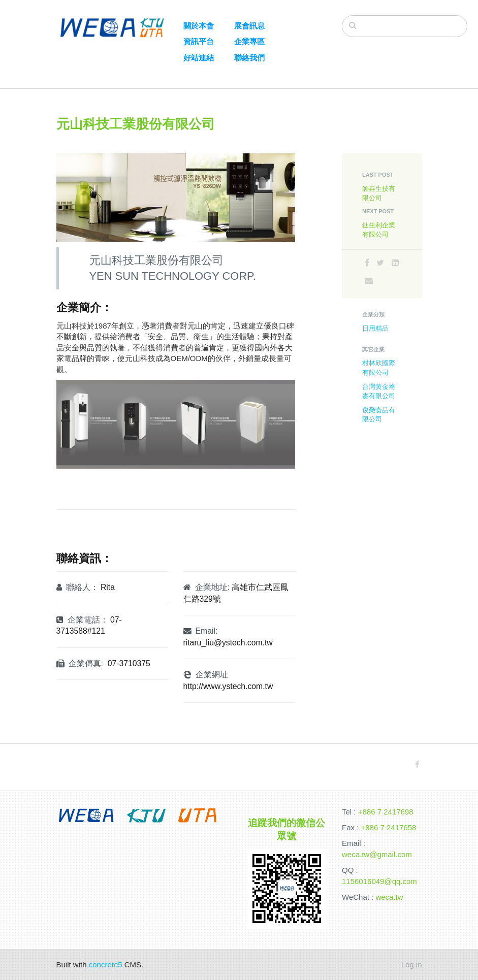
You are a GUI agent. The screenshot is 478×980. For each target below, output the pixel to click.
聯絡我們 (249, 58)
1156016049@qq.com (379, 881)
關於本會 (199, 26)
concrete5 (106, 965)
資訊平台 (199, 41)
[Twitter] (380, 263)
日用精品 (375, 328)
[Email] (369, 281)
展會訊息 (249, 26)
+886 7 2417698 (386, 812)
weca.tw (389, 897)
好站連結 (199, 58)
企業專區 (249, 41)
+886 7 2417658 (389, 827)
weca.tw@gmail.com (377, 854)
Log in (412, 965)
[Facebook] (367, 263)
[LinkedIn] (395, 263)
